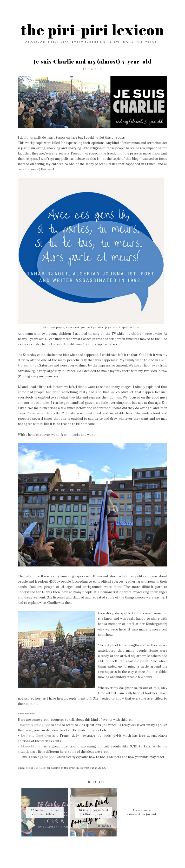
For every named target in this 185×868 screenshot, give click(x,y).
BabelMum (40, 768)
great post (48, 757)
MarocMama (31, 746)
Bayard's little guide (35, 725)
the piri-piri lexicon (93, 30)
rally (108, 645)
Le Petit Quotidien (36, 736)
